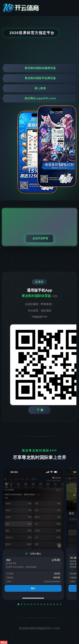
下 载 (40, 410)
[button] (18, 604)
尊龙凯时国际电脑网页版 (40, 68)
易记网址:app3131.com (40, 98)
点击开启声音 (40, 238)
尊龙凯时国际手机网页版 (40, 78)
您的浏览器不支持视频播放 (39, 227)
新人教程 (40, 88)
